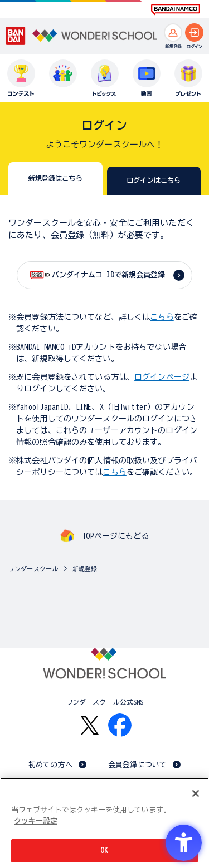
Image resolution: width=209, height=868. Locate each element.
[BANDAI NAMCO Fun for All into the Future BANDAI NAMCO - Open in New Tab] (176, 9)
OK (104, 850)
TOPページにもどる (115, 536)
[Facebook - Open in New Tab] (120, 725)
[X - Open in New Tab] (90, 725)
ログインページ (162, 377)
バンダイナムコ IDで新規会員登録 (108, 275)
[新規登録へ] (173, 33)
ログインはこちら (154, 180)
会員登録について (137, 765)
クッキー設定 (36, 821)
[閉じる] (196, 793)
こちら (162, 317)
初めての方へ (50, 765)
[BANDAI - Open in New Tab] (16, 36)
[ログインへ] (194, 33)
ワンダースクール (33, 569)
